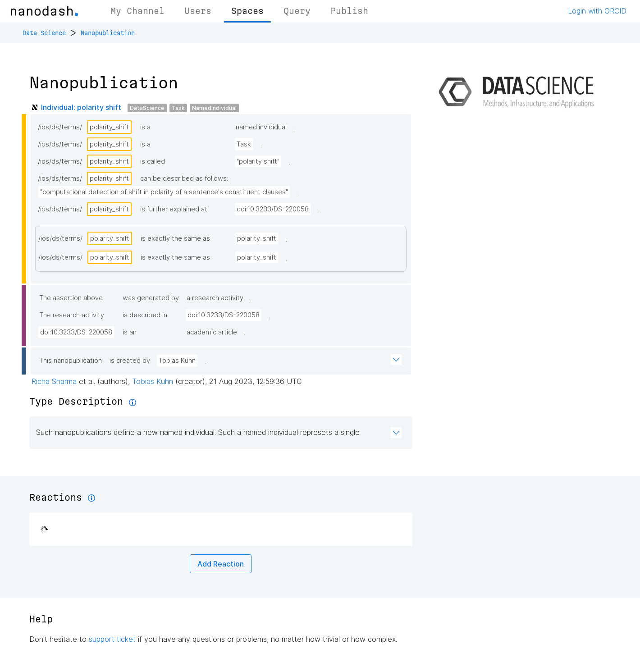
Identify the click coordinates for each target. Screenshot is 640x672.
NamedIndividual (214, 108)
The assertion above (71, 298)
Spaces (247, 11)
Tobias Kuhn (177, 361)
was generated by (151, 298)
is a (145, 127)
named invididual (261, 127)
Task (178, 108)
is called (153, 161)
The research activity (72, 315)
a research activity (215, 298)
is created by (130, 361)
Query (297, 11)
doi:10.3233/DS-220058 (273, 209)
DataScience (147, 108)
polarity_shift (109, 127)
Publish (349, 11)
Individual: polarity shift (81, 107)
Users (198, 11)
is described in (145, 315)
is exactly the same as (175, 238)
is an (130, 332)
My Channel (137, 11)
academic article (212, 332)
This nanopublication (71, 361)
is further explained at (174, 209)
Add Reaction (221, 564)
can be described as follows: (184, 178)
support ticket (112, 639)
